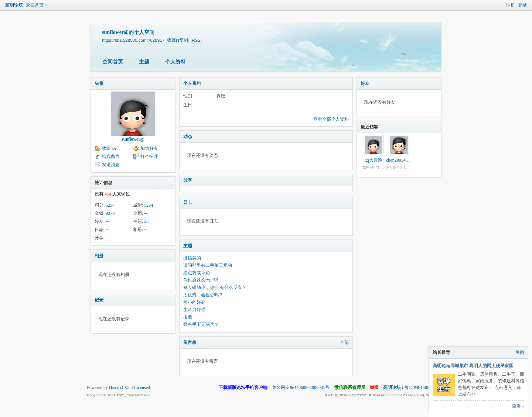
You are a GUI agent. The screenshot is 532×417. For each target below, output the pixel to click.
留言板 (190, 342)
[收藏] (171, 40)
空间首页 (113, 62)
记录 (99, 300)
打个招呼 (149, 156)
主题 (144, 62)
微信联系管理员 (350, 387)
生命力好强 (194, 310)
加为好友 (149, 148)
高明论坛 (14, 5)
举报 (374, 387)
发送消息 (111, 165)
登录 (522, 5)
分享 (188, 180)
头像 (99, 83)
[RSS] (196, 40)
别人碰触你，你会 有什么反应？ (215, 287)
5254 (110, 205)
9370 (110, 213)
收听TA (109, 148)
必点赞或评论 (197, 273)
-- (146, 213)
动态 (188, 137)
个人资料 (175, 62)
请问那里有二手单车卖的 (208, 265)
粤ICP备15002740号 (424, 387)
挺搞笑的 (192, 258)
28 (146, 221)
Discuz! (116, 387)
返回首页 (35, 5)
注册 (511, 5)
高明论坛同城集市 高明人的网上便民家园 (473, 366)
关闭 (520, 352)
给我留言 (111, 156)
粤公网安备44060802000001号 (301, 387)
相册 (99, 256)
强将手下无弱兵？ (201, 324)
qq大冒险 (374, 160)
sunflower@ (133, 139)
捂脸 (188, 317)
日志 (188, 202)
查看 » (518, 406)
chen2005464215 (401, 160)
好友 (365, 83)
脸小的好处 (194, 302)
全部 (344, 342)
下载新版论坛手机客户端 (243, 387)
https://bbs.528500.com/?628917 (133, 40)
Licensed (142, 387)
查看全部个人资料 (331, 119)
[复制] (184, 40)
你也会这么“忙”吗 (201, 280)
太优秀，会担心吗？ (203, 295)
